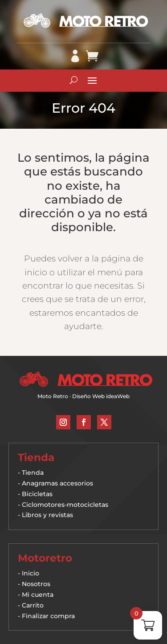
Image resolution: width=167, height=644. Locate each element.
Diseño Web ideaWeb (101, 396)
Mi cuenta (38, 595)
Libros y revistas (47, 515)
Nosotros (36, 584)
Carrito (33, 605)
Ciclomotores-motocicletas (65, 505)
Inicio (31, 573)
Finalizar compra (48, 616)
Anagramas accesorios (57, 483)
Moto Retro (53, 396)
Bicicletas (37, 494)
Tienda (33, 473)
